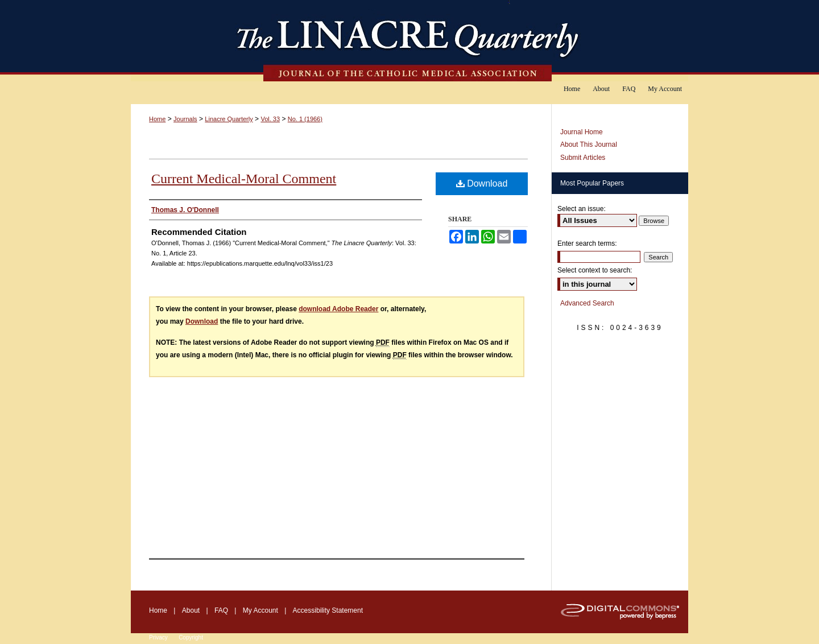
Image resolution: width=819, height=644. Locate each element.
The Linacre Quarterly (409, 41)
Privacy (158, 637)
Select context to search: (595, 270)
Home (157, 119)
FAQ (221, 610)
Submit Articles (583, 158)
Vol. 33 (270, 119)
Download (482, 183)
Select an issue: (582, 209)
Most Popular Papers (592, 183)
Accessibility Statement (328, 610)
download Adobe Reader (338, 309)
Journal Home (582, 132)
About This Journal (589, 145)
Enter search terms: (587, 243)
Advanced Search (587, 303)
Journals (185, 119)
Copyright (191, 637)
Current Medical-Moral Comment (244, 179)
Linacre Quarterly (229, 119)
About (191, 610)
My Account (260, 610)
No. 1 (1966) (305, 119)
